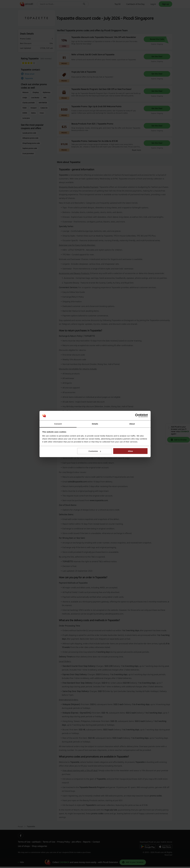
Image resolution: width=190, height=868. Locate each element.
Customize (95, 451)
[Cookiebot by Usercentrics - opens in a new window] (137, 416)
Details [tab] (95, 424)
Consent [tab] (58, 424)
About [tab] (132, 424)
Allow (130, 451)
